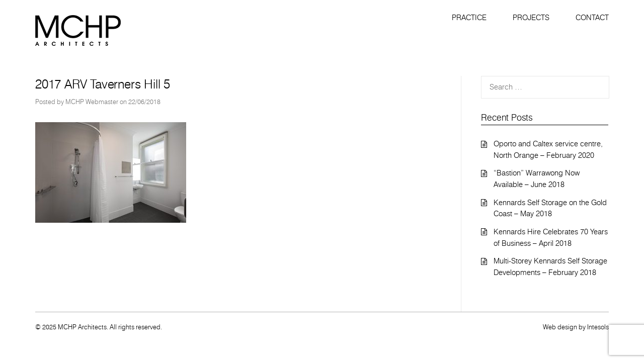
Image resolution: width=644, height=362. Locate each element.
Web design (560, 327)
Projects (531, 18)
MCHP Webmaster (92, 102)
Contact (592, 18)
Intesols (598, 327)
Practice (469, 18)
